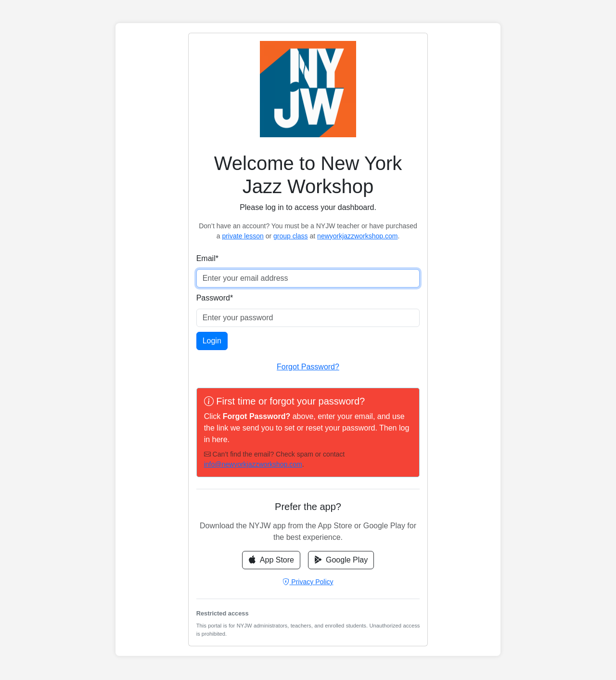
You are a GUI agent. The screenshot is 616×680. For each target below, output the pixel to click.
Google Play (341, 560)
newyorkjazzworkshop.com (357, 236)
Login (212, 341)
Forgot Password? (308, 367)
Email (207, 258)
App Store (271, 560)
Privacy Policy (308, 582)
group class (291, 236)
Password (215, 298)
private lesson (243, 236)
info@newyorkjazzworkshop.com (253, 464)
